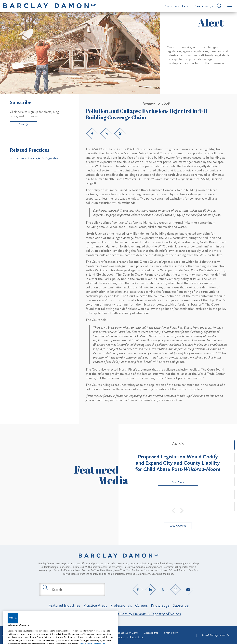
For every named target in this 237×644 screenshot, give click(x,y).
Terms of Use (137, 637)
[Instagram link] (176, 590)
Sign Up (23, 124)
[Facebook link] (92, 134)
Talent (187, 6)
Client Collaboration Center (124, 633)
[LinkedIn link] (106, 134)
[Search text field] (76, 590)
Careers (141, 605)
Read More (171, 483)
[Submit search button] (45, 587)
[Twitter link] (120, 134)
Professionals (121, 605)
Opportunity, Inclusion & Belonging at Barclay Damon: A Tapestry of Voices (119, 614)
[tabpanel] (178, 463)
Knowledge (204, 6)
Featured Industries (64, 605)
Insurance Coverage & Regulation (37, 158)
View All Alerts (178, 526)
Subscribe (181, 605)
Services (172, 6)
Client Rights (151, 633)
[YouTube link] (188, 590)
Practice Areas (95, 605)
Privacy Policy (170, 633)
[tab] (234, 445)
